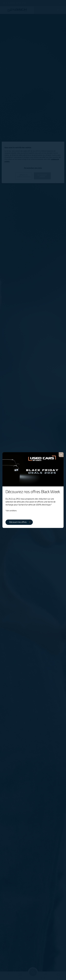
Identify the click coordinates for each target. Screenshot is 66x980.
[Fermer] (61, 455)
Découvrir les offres (18, 522)
